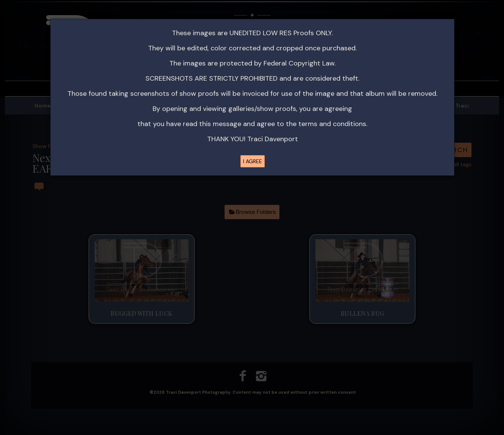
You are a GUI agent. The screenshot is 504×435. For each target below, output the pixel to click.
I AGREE (253, 161)
